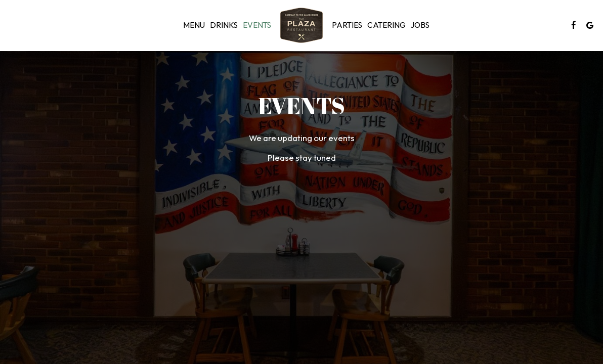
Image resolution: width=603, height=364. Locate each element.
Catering (386, 25)
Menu (194, 25)
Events (257, 25)
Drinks (224, 25)
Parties (347, 25)
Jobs (420, 25)
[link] (302, 25)
